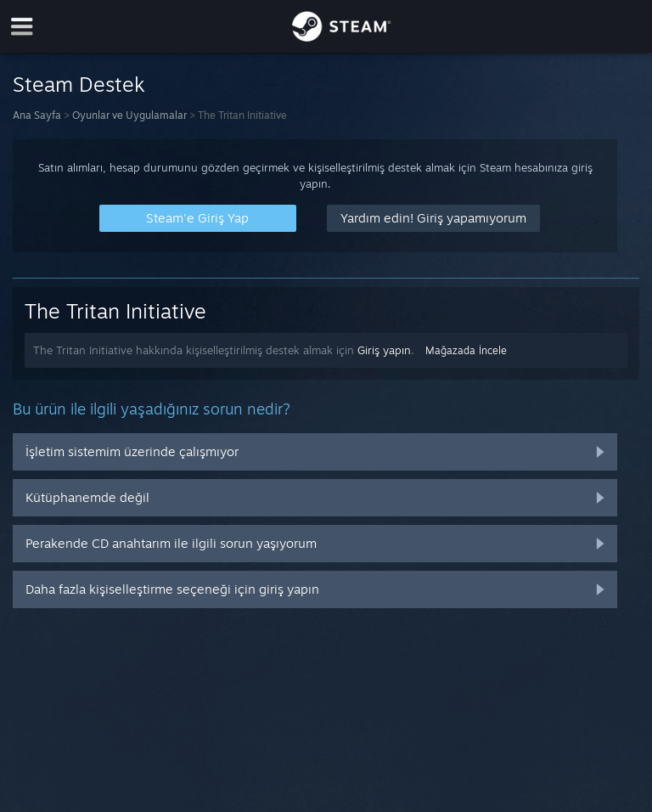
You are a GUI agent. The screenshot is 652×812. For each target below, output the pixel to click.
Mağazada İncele (466, 350)
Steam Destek (79, 84)
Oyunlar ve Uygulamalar (129, 115)
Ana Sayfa (37, 115)
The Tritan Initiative (115, 311)
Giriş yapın (384, 350)
